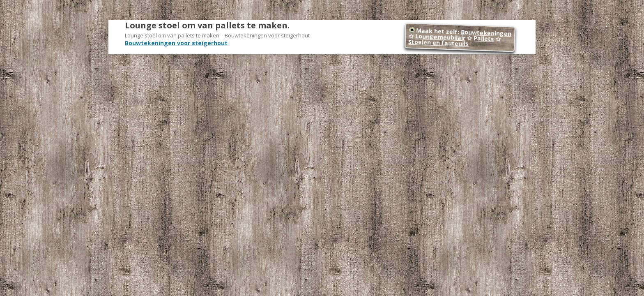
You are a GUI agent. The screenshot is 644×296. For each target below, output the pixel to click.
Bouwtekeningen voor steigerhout (176, 43)
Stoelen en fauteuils (439, 43)
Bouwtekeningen (486, 33)
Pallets (484, 38)
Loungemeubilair (440, 37)
